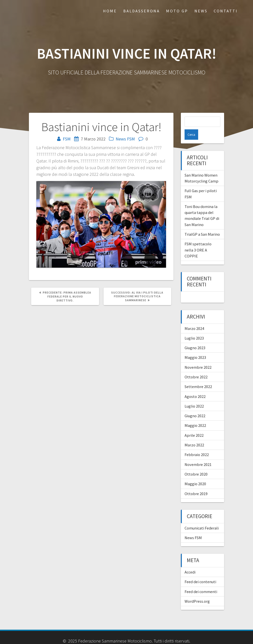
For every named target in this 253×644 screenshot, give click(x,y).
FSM (67, 139)
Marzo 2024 (194, 318)
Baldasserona (142, 11)
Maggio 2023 (195, 347)
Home (110, 11)
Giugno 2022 (195, 405)
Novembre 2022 (198, 357)
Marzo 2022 (194, 435)
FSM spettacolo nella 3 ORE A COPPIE (198, 240)
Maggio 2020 (195, 473)
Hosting (102, 637)
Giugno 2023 (195, 337)
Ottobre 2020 (196, 464)
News (201, 11)
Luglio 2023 (194, 328)
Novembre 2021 (198, 454)
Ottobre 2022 (196, 367)
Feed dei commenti (201, 581)
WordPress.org (197, 591)
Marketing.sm (146, 637)
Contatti (226, 11)
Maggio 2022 (195, 415)
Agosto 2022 (195, 386)
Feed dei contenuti (200, 571)
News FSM (125, 139)
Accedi (190, 562)
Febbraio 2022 (197, 444)
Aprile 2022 (194, 425)
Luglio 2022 (194, 396)
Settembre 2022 (198, 376)
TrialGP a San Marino (202, 224)
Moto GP (177, 11)
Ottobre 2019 (196, 483)
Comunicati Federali (202, 518)
